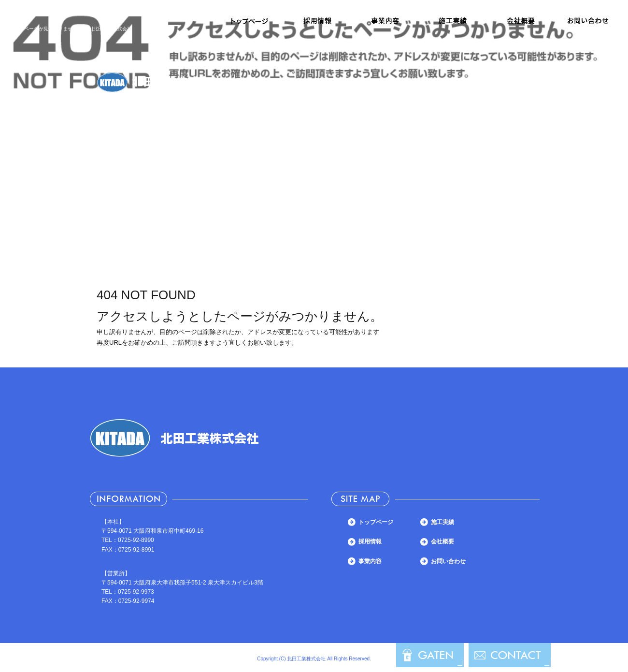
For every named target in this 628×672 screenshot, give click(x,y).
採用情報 (317, 21)
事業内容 (385, 21)
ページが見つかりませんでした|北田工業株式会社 (78, 29)
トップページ (250, 21)
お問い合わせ (588, 21)
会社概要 (520, 21)
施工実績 (453, 21)
